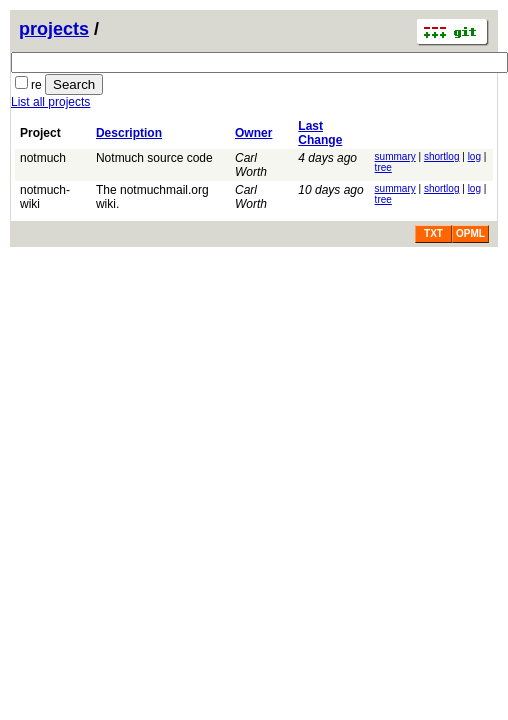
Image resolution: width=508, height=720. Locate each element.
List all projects (50, 102)
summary (395, 156)
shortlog (442, 156)
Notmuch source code (154, 158)
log (474, 156)
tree (383, 167)
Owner (253, 133)
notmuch (43, 158)
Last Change (320, 133)
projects (54, 29)
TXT (433, 233)
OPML (470, 233)
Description (129, 133)
